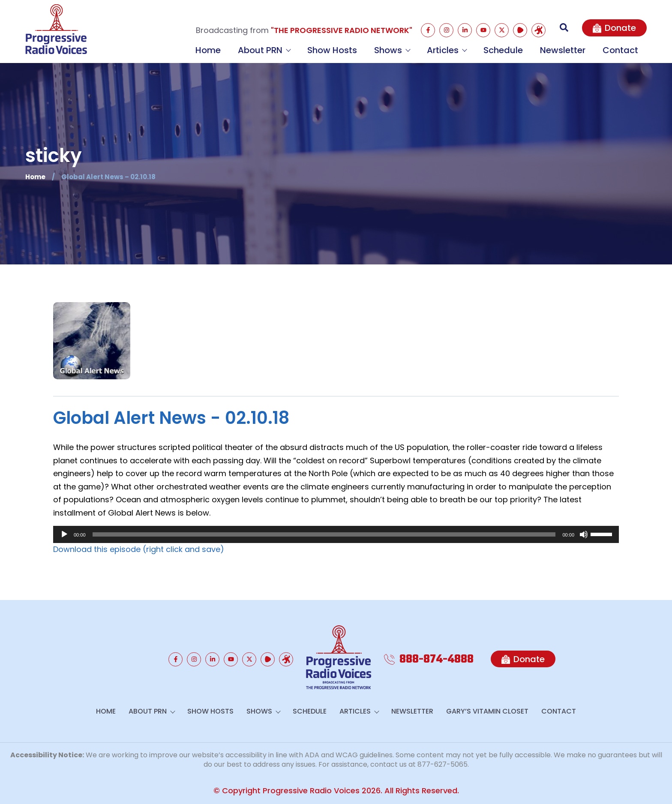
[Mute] (584, 534)
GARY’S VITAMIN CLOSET (487, 711)
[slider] (324, 534)
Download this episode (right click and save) (139, 549)
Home (208, 50)
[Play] (64, 534)
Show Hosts (332, 50)
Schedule (503, 50)
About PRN (264, 50)
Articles (447, 50)
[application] (336, 534)
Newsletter (563, 50)
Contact (620, 50)
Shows (392, 50)
